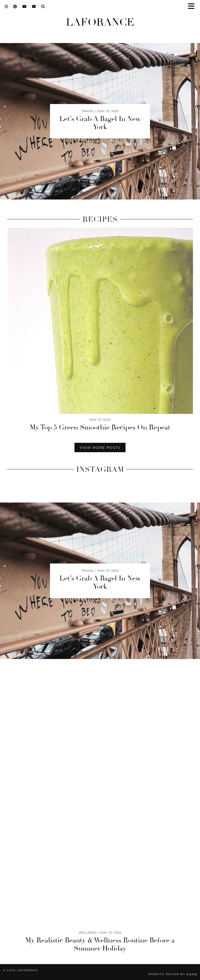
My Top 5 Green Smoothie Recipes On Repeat (100, 427)
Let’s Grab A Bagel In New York (100, 123)
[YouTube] (25, 7)
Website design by (173, 974)
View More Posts (100, 447)
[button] (193, 7)
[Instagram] (6, 7)
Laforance (100, 22)
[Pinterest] (15, 7)
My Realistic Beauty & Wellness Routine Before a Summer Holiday (100, 944)
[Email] (34, 7)
